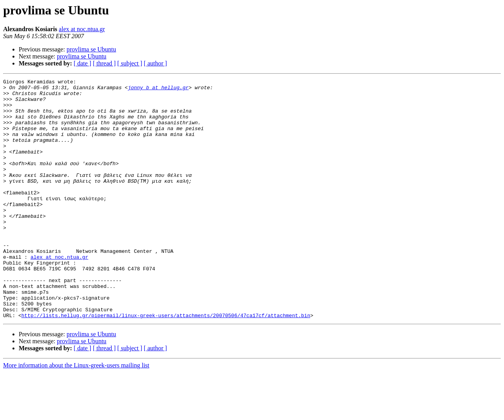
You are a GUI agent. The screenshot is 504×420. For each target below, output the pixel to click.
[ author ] (156, 63)
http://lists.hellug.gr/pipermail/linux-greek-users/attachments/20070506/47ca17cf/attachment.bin (166, 363)
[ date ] (82, 63)
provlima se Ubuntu (91, 49)
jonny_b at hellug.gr (158, 90)
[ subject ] (130, 63)
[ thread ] (104, 63)
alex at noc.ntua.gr (82, 29)
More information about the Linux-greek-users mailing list (76, 413)
